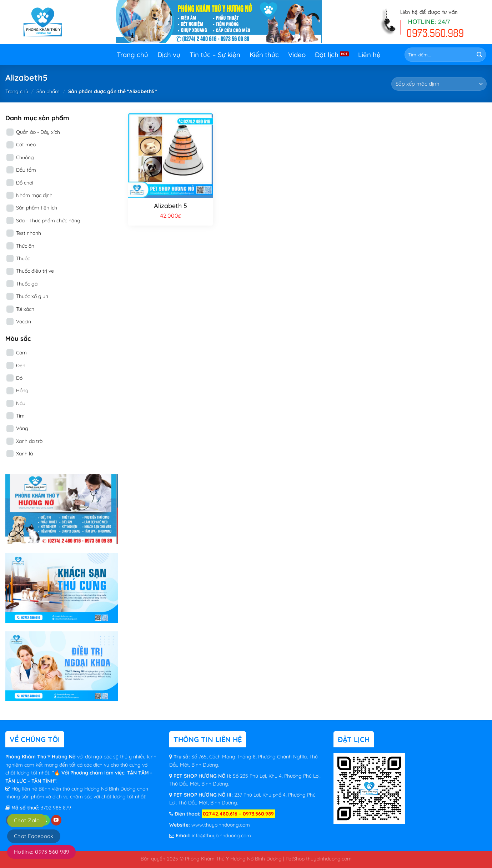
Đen (21, 365)
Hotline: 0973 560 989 (41, 852)
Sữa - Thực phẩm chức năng (48, 221)
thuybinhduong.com (329, 859)
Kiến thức (264, 55)
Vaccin (24, 322)
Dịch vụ (169, 55)
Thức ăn (25, 246)
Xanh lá (24, 454)
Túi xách (25, 309)
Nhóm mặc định (34, 195)
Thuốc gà (27, 284)
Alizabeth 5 (170, 206)
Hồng (22, 390)
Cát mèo (26, 145)
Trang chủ (132, 55)
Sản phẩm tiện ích (37, 208)
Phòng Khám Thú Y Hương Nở (41, 757)
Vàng (22, 428)
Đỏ (19, 378)
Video (297, 55)
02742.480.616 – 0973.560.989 (238, 814)
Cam (21, 353)
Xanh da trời (30, 441)
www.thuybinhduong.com (221, 825)
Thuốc (23, 258)
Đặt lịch (327, 55)
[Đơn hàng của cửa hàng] (439, 84)
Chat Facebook (34, 836)
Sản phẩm (48, 91)
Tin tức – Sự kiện (215, 55)
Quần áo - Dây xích (38, 132)
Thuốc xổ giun (32, 296)
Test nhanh (29, 233)
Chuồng (25, 157)
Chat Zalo (27, 820)
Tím (20, 416)
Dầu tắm (26, 170)
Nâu (21, 403)
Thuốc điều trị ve (35, 271)
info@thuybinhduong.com (221, 836)
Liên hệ (369, 55)
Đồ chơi (25, 183)
